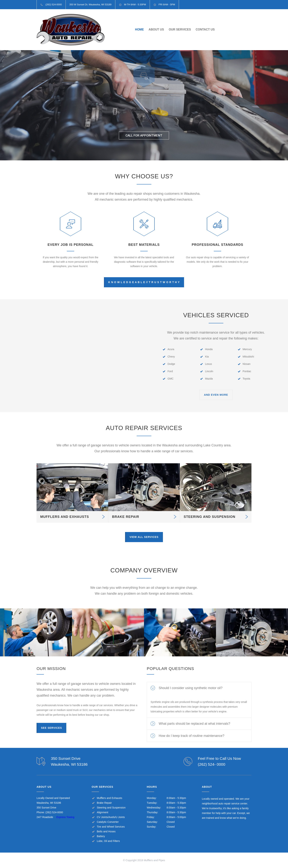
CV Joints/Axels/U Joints (111, 817)
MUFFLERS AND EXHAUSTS (65, 517)
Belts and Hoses (106, 831)
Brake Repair (104, 803)
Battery (101, 836)
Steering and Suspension (111, 808)
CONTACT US (205, 29)
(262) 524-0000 (54, 812)
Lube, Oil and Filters (108, 841)
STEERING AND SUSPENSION (209, 517)
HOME (139, 29)
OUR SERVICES (180, 29)
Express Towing (65, 817)
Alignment (102, 812)
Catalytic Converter (108, 822)
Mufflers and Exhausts (109, 798)
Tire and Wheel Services (111, 827)
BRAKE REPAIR (126, 517)
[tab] (199, 688)
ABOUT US (156, 29)
